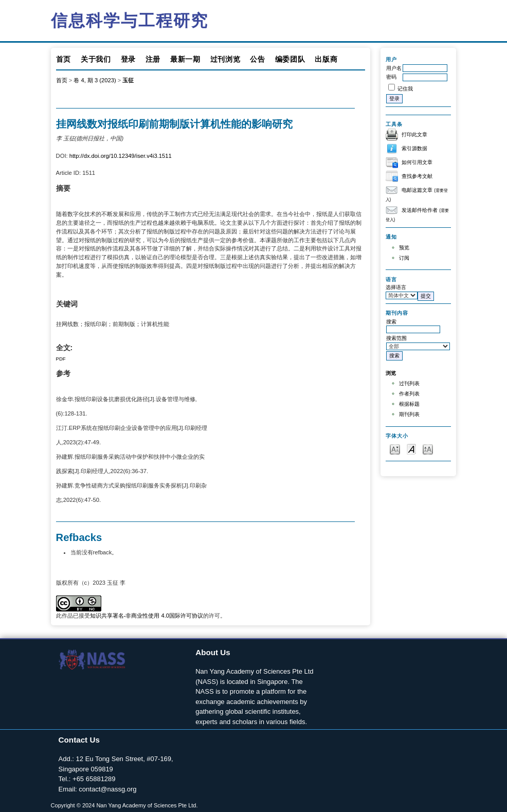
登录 (128, 59)
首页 (64, 59)
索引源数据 (414, 148)
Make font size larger (428, 449)
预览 (404, 248)
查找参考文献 (417, 176)
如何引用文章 (417, 162)
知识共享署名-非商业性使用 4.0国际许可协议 (147, 616)
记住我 (405, 89)
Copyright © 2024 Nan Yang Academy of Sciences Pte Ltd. (124, 805)
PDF (61, 359)
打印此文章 (414, 134)
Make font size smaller (395, 449)
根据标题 (409, 404)
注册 (153, 59)
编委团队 (290, 59)
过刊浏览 (225, 59)
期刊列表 (409, 414)
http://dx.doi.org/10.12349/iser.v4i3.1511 (121, 156)
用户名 (394, 68)
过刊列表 (409, 383)
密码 (391, 77)
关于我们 (96, 59)
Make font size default (411, 449)
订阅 (404, 258)
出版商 (326, 59)
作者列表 (409, 394)
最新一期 (185, 59)
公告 (257, 59)
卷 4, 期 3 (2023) (95, 80)
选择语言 (396, 287)
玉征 (128, 80)
